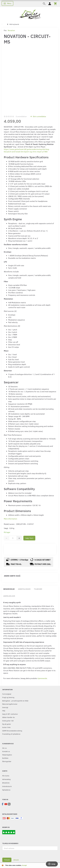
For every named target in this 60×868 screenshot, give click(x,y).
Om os (4, 748)
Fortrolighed (7, 694)
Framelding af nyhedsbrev (11, 734)
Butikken (5, 758)
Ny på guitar (7, 724)
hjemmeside (42, 678)
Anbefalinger (24, 589)
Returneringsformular (10, 704)
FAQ (4, 711)
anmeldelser (21, 116)
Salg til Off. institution (10, 714)
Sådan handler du (9, 717)
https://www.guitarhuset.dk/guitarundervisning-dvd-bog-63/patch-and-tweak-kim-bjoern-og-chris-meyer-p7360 (27, 150)
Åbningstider (7, 761)
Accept (24, 865)
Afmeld (16, 860)
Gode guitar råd (8, 721)
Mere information (10, 519)
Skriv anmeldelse (39, 116)
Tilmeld (7, 860)
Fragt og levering (8, 697)
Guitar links (6, 727)
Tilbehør (38, 589)
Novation (11, 30)
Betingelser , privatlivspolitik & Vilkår (15, 701)
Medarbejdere (7, 755)
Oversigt (5, 707)
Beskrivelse (9, 589)
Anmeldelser (9, 596)
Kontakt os (6, 751)
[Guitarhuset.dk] (30, 14)
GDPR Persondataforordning (12, 731)
